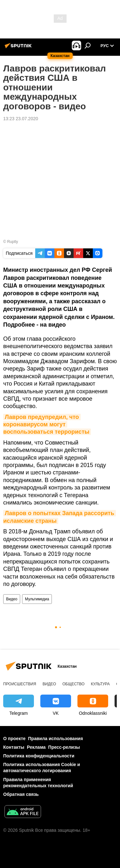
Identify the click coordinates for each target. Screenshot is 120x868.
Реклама (36, 747)
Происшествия (20, 684)
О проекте (14, 739)
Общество (73, 684)
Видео (12, 599)
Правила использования (56, 739)
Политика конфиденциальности (39, 756)
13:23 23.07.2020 (21, 119)
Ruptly (12, 242)
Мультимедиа (37, 599)
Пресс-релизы (64, 747)
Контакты (14, 747)
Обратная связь (21, 794)
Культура (100, 684)
